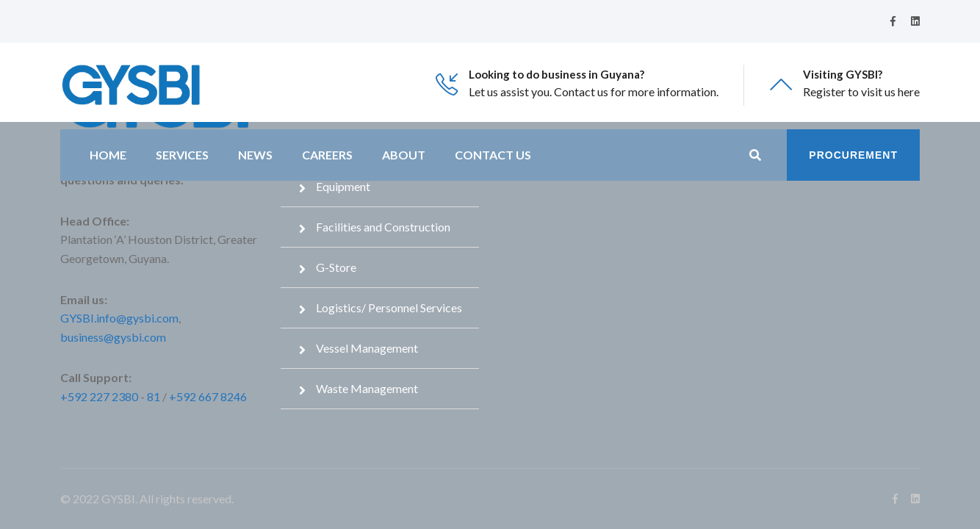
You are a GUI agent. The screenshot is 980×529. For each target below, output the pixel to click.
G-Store (336, 267)
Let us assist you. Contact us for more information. (594, 91)
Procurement (853, 155)
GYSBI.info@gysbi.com (119, 318)
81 (154, 396)
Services (182, 155)
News (255, 155)
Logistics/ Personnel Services (389, 307)
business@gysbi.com (113, 337)
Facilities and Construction (383, 227)
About (404, 155)
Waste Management (367, 388)
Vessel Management (367, 348)
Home (108, 155)
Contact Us (493, 155)
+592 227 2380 (99, 396)
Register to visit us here (861, 91)
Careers (327, 155)
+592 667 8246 (208, 396)
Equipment (343, 186)
